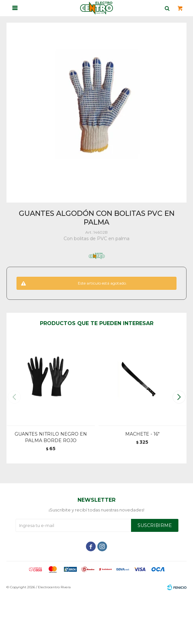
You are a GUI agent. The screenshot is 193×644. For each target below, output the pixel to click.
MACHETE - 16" (142, 434)
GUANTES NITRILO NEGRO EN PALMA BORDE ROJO (51, 437)
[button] (179, 397)
